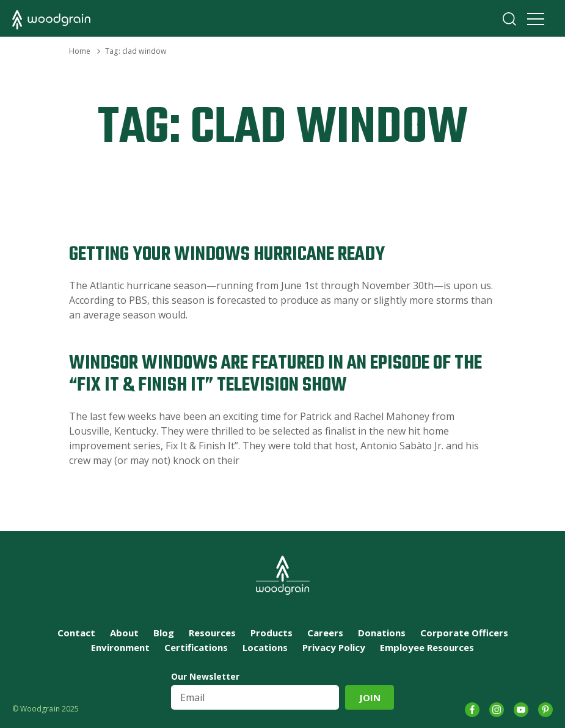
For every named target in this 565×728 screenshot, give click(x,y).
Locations (265, 647)
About (124, 633)
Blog (164, 633)
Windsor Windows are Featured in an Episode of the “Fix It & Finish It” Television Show (275, 374)
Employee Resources (427, 647)
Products (272, 633)
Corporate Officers (464, 633)
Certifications (196, 647)
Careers (325, 633)
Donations (382, 633)
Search (509, 19)
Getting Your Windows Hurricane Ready (227, 255)
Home (80, 51)
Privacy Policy (334, 647)
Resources (212, 633)
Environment (120, 647)
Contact (76, 633)
